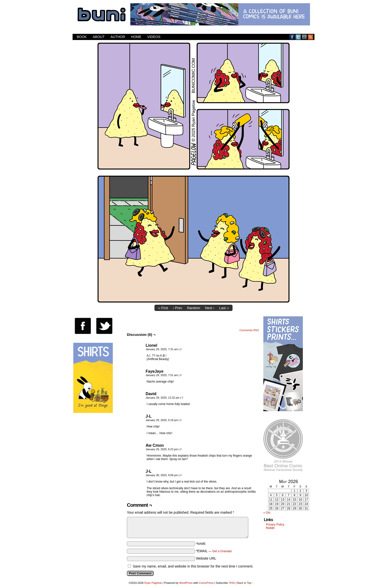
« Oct (267, 513)
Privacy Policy (275, 525)
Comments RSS (249, 330)
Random (194, 308)
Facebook (292, 37)
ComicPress (206, 583)
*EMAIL (214, 551)
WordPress (186, 583)
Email (304, 37)
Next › (210, 308)
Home (136, 37)
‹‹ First (163, 308)
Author (118, 37)
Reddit (270, 528)
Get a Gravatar (222, 551)
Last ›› (224, 308)
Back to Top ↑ (245, 583)
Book (82, 37)
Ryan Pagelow (153, 583)
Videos (154, 37)
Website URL (206, 558)
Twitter (298, 37)
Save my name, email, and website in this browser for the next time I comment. (193, 566)
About (98, 37)
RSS (311, 37)
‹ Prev (178, 308)
